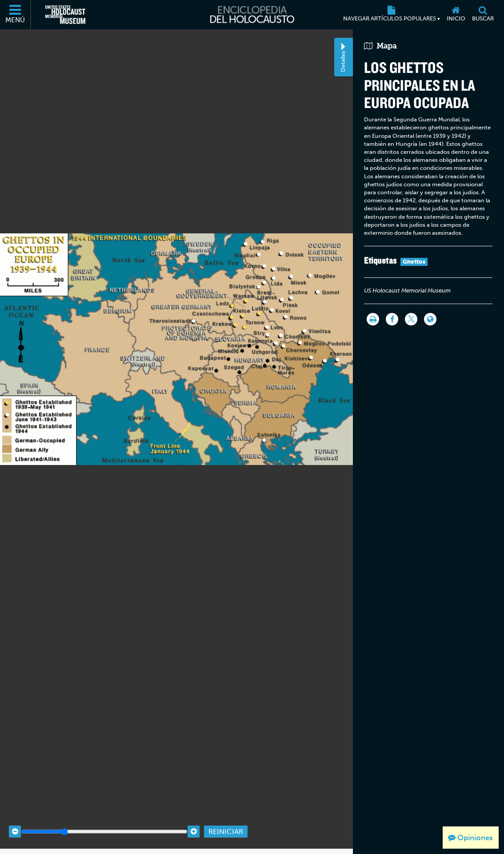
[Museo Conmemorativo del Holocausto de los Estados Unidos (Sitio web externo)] (65, 15)
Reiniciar (226, 819)
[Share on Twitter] (411, 319)
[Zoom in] (194, 819)
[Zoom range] (104, 819)
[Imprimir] (373, 319)
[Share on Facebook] (392, 319)
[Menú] (16, 15)
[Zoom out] (15, 819)
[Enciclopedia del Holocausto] (252, 15)
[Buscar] (483, 15)
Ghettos (414, 262)
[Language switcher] (430, 319)
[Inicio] (456, 15)
